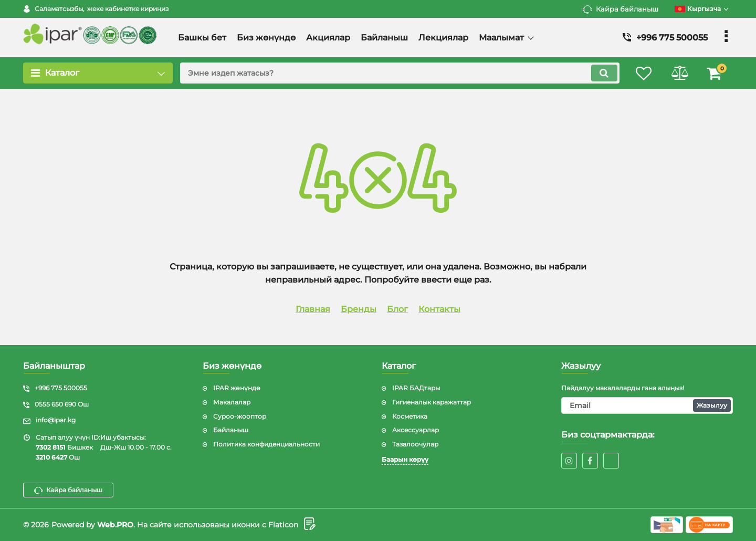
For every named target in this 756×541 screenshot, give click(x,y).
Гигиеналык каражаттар (432, 402)
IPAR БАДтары (416, 388)
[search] (398, 73)
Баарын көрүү (405, 459)
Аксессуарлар (416, 430)
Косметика (410, 416)
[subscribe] (647, 405)
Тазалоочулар (415, 444)
